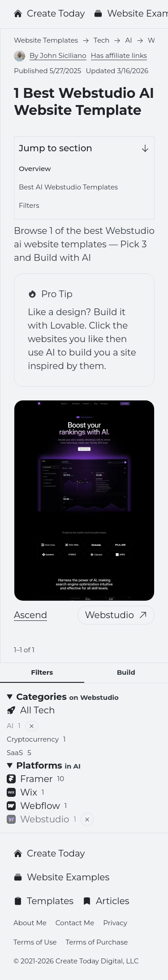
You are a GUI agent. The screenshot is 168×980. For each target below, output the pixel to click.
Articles (106, 901)
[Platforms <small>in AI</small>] (84, 765)
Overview (35, 169)
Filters (29, 205)
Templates (43, 901)
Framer (35, 779)
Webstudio (116, 615)
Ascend (30, 615)
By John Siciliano (58, 55)
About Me (30, 923)
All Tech (31, 710)
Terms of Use (35, 942)
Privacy (115, 923)
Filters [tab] (42, 672)
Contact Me (75, 923)
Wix (25, 792)
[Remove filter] (32, 726)
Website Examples (61, 877)
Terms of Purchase (97, 942)
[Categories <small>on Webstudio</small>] (84, 697)
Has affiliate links (119, 55)
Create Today (49, 13)
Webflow (37, 806)
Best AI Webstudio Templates (68, 187)
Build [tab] (126, 672)
